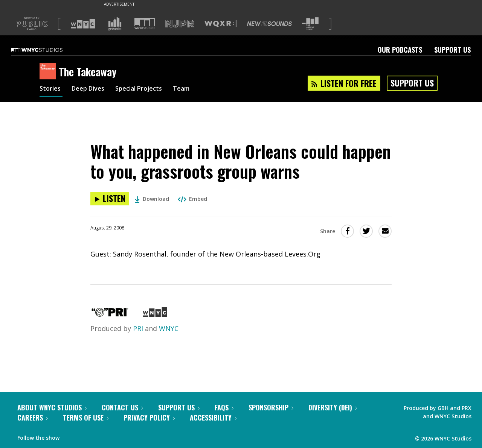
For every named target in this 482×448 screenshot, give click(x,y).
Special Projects (148, 90)
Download (152, 199)
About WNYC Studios (52, 407)
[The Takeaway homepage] (49, 72)
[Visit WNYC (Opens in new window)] (83, 24)
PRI (138, 328)
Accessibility (213, 418)
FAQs (224, 407)
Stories (51, 90)
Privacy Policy (149, 418)
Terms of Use (86, 418)
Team (194, 90)
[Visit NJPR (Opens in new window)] (180, 24)
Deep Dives (92, 90)
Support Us (452, 50)
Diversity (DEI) (333, 407)
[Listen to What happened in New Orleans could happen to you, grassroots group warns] (110, 199)
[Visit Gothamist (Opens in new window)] (115, 24)
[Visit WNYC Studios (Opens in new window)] (145, 24)
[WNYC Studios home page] (46, 50)
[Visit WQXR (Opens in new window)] (220, 24)
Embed (192, 199)
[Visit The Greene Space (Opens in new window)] (310, 24)
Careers (33, 418)
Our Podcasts (400, 50)
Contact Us (122, 407)
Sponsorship (271, 407)
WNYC (169, 328)
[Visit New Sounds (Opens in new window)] (269, 24)
